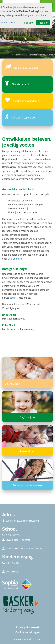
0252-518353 (13, 535)
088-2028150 (13, 563)
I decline (29, 23)
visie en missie (15, 259)
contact (13, 298)
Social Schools (34, 640)
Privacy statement (27, 627)
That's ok (43, 23)
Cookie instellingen (27, 632)
